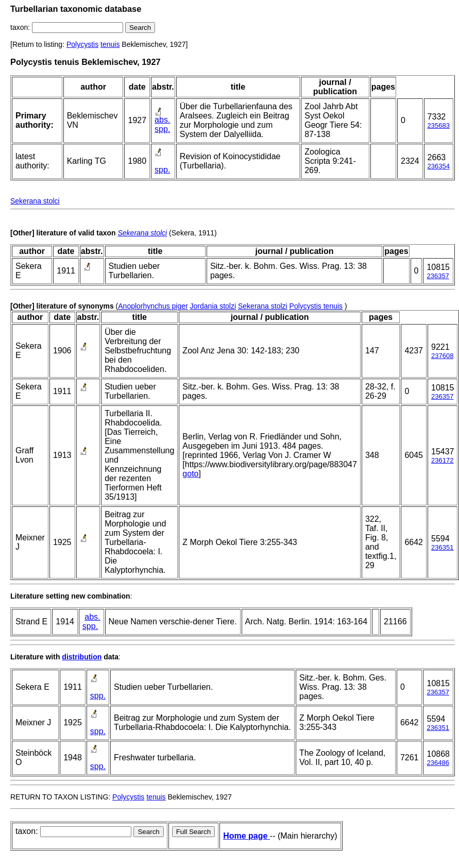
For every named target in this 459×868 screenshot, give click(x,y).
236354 (439, 166)
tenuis (110, 44)
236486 (438, 763)
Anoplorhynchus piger (153, 306)
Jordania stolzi (213, 306)
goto (190, 474)
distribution (82, 657)
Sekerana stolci (35, 201)
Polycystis (82, 44)
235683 (439, 125)
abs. (162, 120)
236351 (442, 547)
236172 (442, 460)
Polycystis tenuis (316, 306)
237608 (442, 356)
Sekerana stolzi (263, 306)
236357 (438, 276)
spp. (162, 129)
